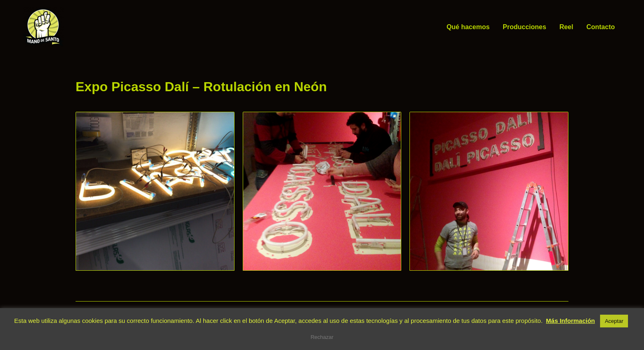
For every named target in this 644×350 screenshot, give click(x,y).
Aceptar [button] (614, 321)
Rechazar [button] (322, 337)
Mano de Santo (76, 27)
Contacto (601, 27)
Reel (566, 27)
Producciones (524, 27)
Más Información (570, 321)
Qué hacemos (468, 27)
